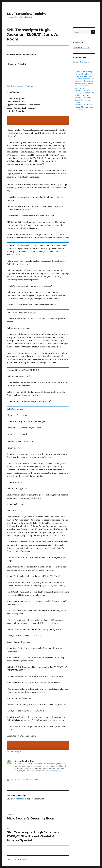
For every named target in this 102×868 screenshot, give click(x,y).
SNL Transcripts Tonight (26, 14)
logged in (22, 799)
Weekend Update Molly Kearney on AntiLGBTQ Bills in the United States (85, 93)
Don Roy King (15, 780)
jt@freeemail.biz (22, 859)
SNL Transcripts (14, 752)
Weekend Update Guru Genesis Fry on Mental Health (83, 100)
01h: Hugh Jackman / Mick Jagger (22, 86)
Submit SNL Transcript (81, 62)
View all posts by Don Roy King (50, 771)
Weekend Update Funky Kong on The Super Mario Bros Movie (84, 107)
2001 (37, 780)
